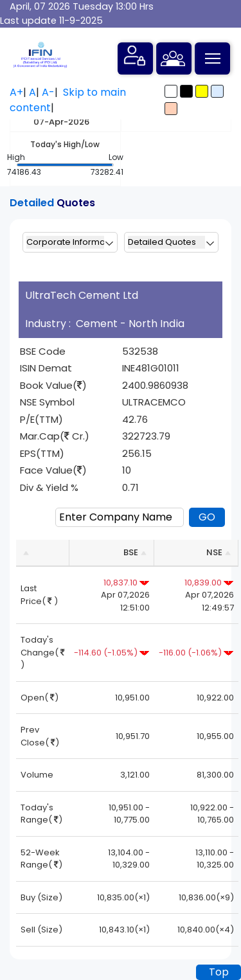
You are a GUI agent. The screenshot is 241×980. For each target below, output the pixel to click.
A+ (16, 92)
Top (219, 972)
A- (48, 92)
